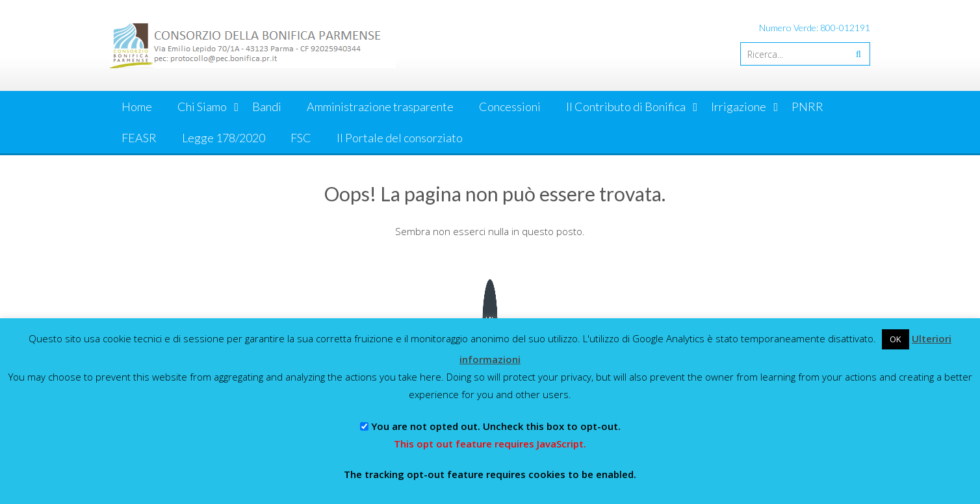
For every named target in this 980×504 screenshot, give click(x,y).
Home (137, 107)
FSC (301, 138)
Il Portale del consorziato (400, 138)
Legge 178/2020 (224, 138)
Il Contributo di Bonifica (626, 107)
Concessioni (510, 107)
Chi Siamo (202, 107)
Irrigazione (739, 107)
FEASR (139, 138)
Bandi (267, 107)
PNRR (807, 107)
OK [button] (896, 339)
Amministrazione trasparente (380, 107)
